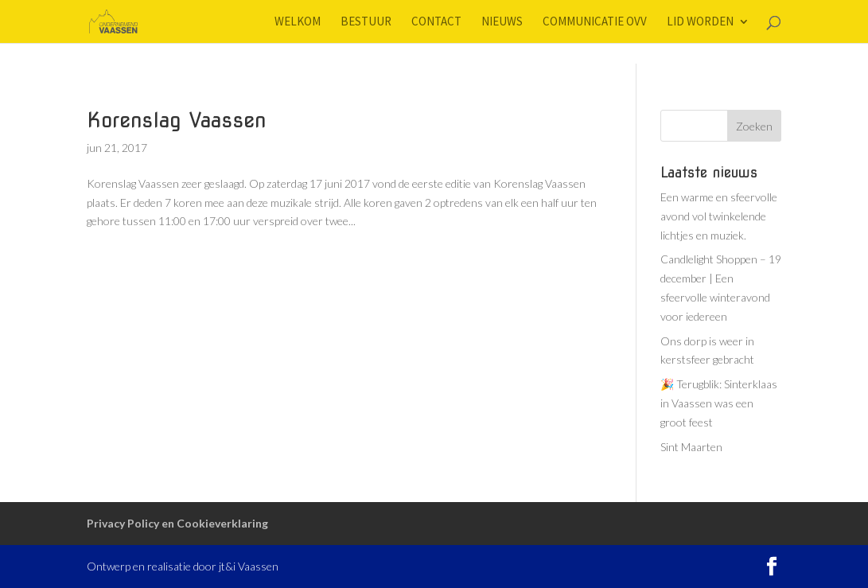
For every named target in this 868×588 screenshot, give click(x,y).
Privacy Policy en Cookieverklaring (177, 523)
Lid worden (700, 22)
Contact (436, 22)
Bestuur (366, 22)
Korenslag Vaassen (176, 120)
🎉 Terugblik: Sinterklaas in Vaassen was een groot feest (719, 403)
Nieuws (502, 22)
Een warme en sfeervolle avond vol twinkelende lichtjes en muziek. (719, 216)
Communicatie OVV (595, 22)
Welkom (298, 22)
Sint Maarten (691, 447)
